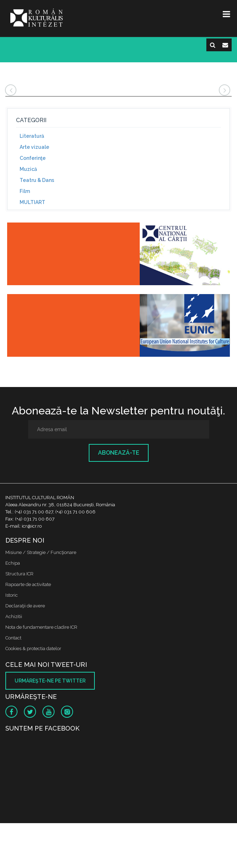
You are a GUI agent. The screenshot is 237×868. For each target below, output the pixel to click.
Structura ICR (19, 574)
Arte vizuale (34, 147)
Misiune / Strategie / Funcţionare (41, 552)
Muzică (28, 169)
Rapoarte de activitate (28, 584)
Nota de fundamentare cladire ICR (41, 627)
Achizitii (14, 616)
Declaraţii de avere (25, 606)
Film (25, 191)
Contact (13, 638)
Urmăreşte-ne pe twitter (50, 681)
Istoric (12, 595)
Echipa (13, 563)
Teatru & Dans (37, 180)
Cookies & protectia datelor (33, 649)
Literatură (32, 136)
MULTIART (32, 202)
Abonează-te (119, 453)
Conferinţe (33, 158)
